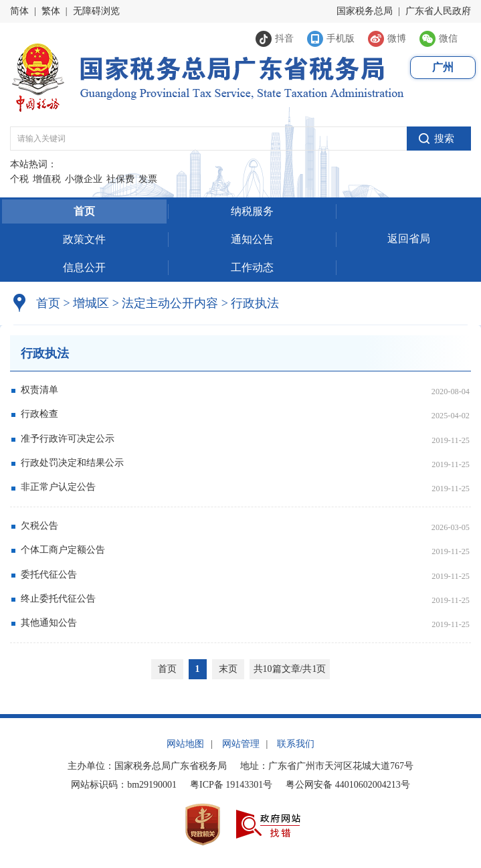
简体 (19, 11)
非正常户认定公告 (58, 487)
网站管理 (241, 744)
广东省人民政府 (438, 11)
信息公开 (84, 267)
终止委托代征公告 (58, 599)
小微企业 (84, 179)
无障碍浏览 (96, 11)
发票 (148, 179)
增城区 (91, 303)
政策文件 (84, 239)
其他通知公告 (49, 623)
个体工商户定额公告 (63, 550)
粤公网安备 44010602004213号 (348, 785)
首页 (84, 211)
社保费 (120, 179)
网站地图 (185, 744)
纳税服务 (252, 211)
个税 (19, 179)
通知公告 (252, 239)
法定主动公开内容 (170, 303)
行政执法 (251, 303)
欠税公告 (39, 526)
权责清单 (39, 390)
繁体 (51, 11)
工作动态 (252, 267)
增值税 (47, 179)
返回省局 (409, 239)
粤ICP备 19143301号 (231, 785)
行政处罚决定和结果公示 (72, 463)
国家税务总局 (365, 11)
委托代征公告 (49, 575)
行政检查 (39, 414)
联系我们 (296, 744)
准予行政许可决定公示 (68, 439)
